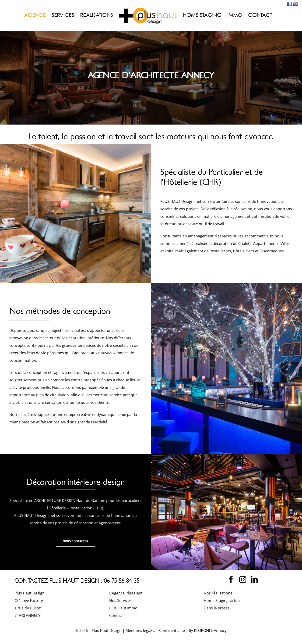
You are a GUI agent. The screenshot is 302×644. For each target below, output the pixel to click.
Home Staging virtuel (222, 601)
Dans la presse (217, 608)
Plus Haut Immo (123, 608)
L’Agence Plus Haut (126, 593)
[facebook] (231, 580)
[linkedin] (254, 580)
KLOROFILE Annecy (210, 630)
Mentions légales (140, 630)
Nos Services (120, 601)
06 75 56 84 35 (122, 581)
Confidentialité (172, 630)
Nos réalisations (218, 593)
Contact (116, 615)
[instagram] (243, 580)
